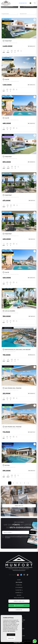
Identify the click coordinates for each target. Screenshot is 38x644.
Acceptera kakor (11, 635)
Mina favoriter (19, 598)
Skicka (32, 532)
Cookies (25, 641)
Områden (18, 593)
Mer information (11, 631)
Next (35, 28)
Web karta (29, 641)
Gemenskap (19, 606)
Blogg (19, 595)
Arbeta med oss (19, 506)
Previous (3, 28)
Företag (19, 585)
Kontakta (19, 610)
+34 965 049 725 (23, 3)
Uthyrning (19, 587)
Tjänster (18, 590)
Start (19, 580)
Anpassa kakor (11, 638)
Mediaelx (22, 643)
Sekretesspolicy (8, 537)
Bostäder (19, 582)
